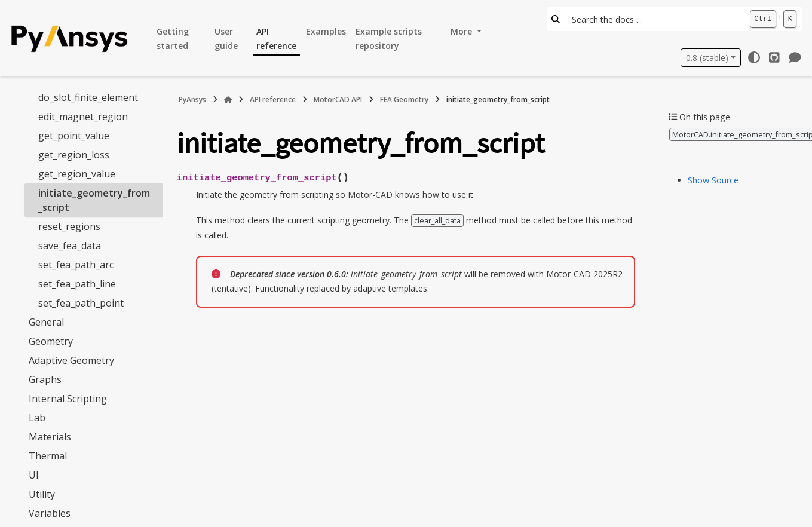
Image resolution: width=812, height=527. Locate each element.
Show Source (713, 180)
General (46, 322)
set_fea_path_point (81, 303)
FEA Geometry (404, 99)
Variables (50, 513)
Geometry (51, 341)
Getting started (173, 39)
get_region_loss (74, 155)
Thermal (48, 456)
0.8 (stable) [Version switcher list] (707, 58)
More (462, 31)
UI (34, 475)
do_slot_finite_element (88, 97)
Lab (37, 418)
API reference (276, 39)
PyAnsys (192, 99)
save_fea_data (70, 246)
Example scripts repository (389, 39)
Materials (50, 437)
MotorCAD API (338, 99)
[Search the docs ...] (654, 19)
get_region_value (77, 174)
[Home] (228, 100)
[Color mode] (754, 57)
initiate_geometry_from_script (94, 200)
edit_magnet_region (83, 117)
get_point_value (74, 136)
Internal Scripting (68, 399)
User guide (226, 39)
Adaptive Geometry (71, 360)
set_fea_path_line (77, 284)
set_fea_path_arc (76, 265)
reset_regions (69, 226)
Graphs (45, 379)
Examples (326, 31)
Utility (42, 494)
